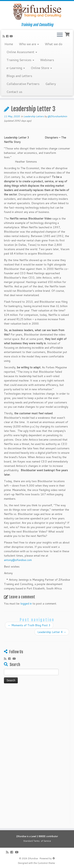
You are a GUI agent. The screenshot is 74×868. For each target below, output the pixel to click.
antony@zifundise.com (18, 560)
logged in (26, 604)
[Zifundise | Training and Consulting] (37, 12)
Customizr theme (46, 863)
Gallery (51, 84)
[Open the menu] (60, 35)
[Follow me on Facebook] (8, 36)
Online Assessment (22, 52)
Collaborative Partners (23, 84)
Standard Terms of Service (37, 841)
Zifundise (33, 858)
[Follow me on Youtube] (12, 36)
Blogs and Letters (19, 76)
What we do (54, 44)
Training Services (20, 60)
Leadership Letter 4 (52, 632)
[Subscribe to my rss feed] (4, 36)
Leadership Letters (34, 116)
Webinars (47, 60)
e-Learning (16, 68)
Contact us (14, 92)
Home (9, 44)
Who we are (29, 44)
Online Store (41, 68)
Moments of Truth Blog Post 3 (29, 625)
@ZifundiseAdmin (57, 116)
